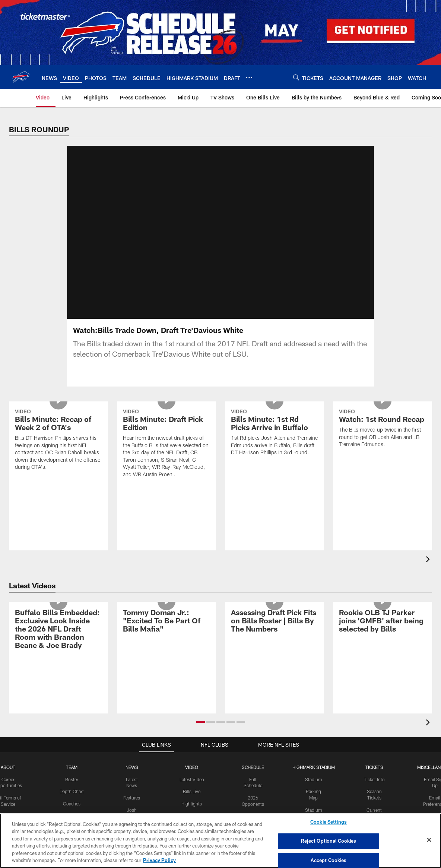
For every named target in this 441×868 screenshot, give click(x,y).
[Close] (429, 840)
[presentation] (429, 560)
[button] (201, 722)
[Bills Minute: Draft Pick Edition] (166, 444)
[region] (220, 841)
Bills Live (192, 791)
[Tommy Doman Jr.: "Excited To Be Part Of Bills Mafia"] (166, 622)
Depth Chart (72, 791)
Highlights (192, 804)
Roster (72, 779)
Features (132, 798)
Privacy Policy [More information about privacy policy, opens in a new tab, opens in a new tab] (159, 860)
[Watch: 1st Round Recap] (383, 429)
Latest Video (192, 779)
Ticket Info (374, 779)
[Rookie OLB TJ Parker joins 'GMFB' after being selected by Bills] (383, 622)
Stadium (314, 779)
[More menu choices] (249, 77)
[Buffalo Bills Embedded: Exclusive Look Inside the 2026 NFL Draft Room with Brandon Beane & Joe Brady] (58, 630)
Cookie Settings (329, 822)
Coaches (72, 804)
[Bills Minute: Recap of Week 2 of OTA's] (58, 441)
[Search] (296, 77)
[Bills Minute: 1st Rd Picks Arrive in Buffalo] (275, 433)
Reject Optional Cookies (329, 841)
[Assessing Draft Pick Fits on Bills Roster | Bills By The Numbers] (275, 622)
